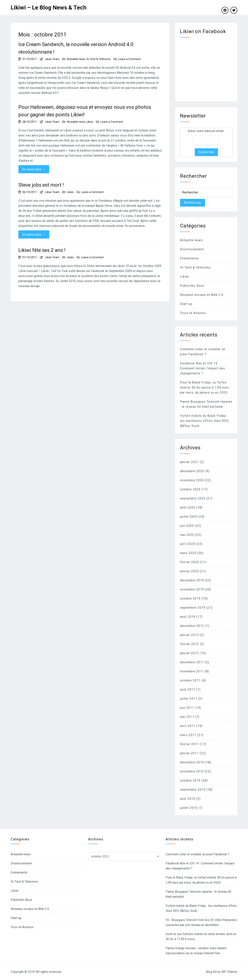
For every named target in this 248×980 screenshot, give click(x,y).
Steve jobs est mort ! (41, 185)
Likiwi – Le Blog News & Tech (49, 7)
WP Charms (229, 972)
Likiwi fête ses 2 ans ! (42, 250)
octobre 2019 (190, 599)
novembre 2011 (192, 671)
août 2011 (188, 690)
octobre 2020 (190, 489)
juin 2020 (187, 526)
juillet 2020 (189, 517)
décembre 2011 (192, 662)
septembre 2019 (193, 608)
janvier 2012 (189, 653)
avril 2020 (188, 544)
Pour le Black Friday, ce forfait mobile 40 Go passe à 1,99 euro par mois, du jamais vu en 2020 (204, 387)
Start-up (186, 304)
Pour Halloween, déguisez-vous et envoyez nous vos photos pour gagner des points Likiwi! (85, 111)
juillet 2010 (189, 808)
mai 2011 (187, 717)
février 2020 (189, 562)
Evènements (189, 258)
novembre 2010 (192, 771)
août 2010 (188, 799)
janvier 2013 (189, 635)
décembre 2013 (192, 626)
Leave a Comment (129, 59)
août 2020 (188, 508)
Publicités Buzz (192, 286)
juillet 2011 (189, 699)
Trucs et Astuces (193, 313)
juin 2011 (187, 708)
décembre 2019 (192, 580)
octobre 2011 (190, 680)
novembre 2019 (192, 589)
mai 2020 (187, 535)
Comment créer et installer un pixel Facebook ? (197, 854)
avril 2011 (188, 726)
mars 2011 (188, 735)
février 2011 (189, 744)
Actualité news (76, 59)
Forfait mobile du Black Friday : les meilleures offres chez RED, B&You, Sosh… (205, 421)
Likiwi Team (52, 59)
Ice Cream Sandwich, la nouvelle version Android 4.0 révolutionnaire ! (76, 48)
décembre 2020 (192, 471)
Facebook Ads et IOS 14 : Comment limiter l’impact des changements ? (202, 368)
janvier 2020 (189, 571)
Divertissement (192, 249)
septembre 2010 (193, 790)
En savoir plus (34, 169)
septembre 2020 (193, 498)
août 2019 (188, 617)
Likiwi (90, 122)
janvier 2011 (189, 753)
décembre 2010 (192, 762)
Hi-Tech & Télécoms (99, 59)
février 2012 (189, 644)
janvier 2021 (189, 462)
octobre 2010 (190, 780)
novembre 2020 (192, 480)
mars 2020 (188, 553)
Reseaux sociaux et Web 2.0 (202, 295)
